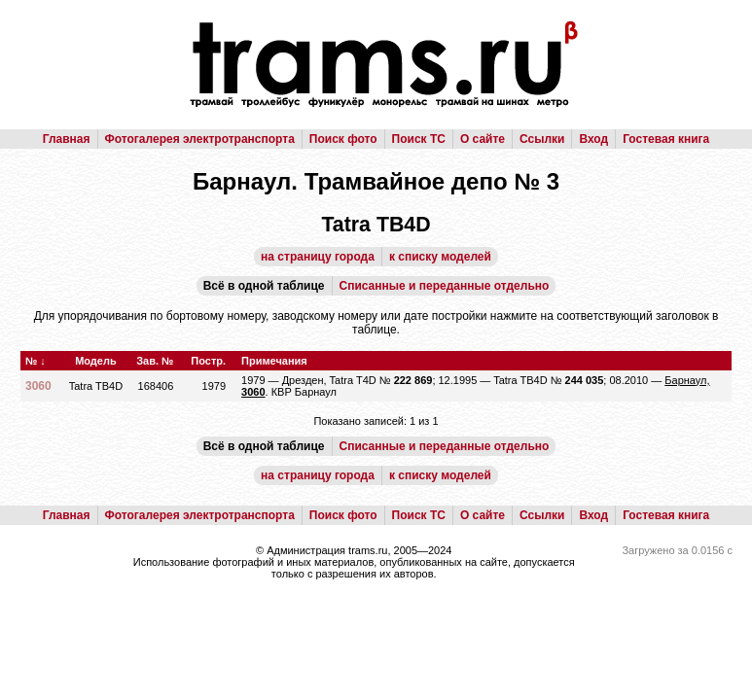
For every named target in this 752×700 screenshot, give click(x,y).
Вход (593, 139)
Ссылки (542, 139)
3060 (38, 386)
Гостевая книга (666, 139)
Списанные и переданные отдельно (445, 286)
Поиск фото (343, 139)
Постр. (208, 361)
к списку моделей (440, 257)
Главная (67, 139)
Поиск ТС (419, 139)
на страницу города (318, 257)
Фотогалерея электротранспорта (200, 139)
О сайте (483, 139)
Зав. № (155, 361)
